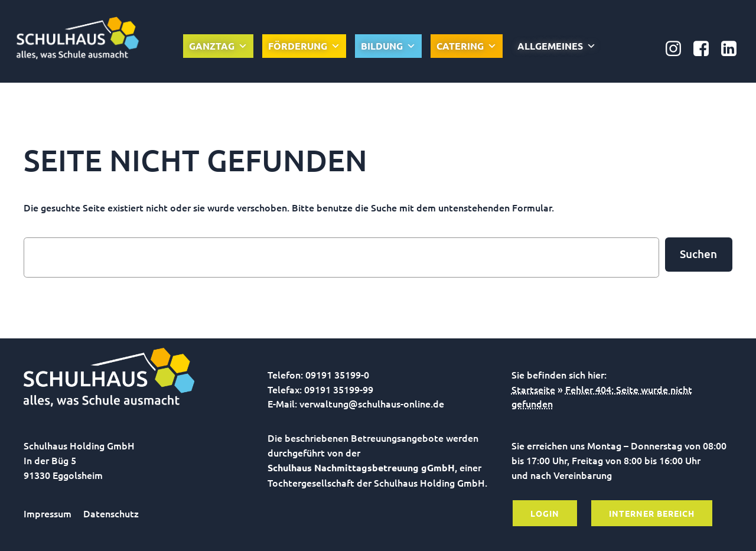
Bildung (388, 46)
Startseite (533, 389)
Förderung (304, 46)
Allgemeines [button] (557, 46)
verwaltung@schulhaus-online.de (372, 403)
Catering (467, 46)
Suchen (698, 254)
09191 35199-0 (337, 374)
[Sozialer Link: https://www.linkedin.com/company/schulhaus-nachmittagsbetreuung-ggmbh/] (733, 49)
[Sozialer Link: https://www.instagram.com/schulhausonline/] (678, 49)
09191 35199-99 (339, 389)
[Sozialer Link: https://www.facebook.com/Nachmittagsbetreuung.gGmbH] (706, 49)
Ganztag (218, 46)
